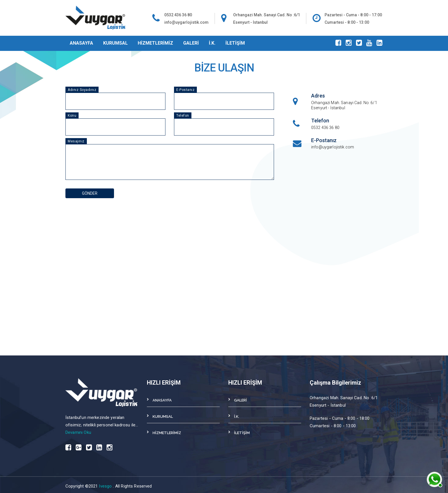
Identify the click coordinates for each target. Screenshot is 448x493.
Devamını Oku (78, 432)
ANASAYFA (81, 43)
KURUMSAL (115, 43)
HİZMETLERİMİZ (155, 43)
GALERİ (191, 43)
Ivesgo (106, 486)
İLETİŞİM (235, 43)
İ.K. (212, 43)
